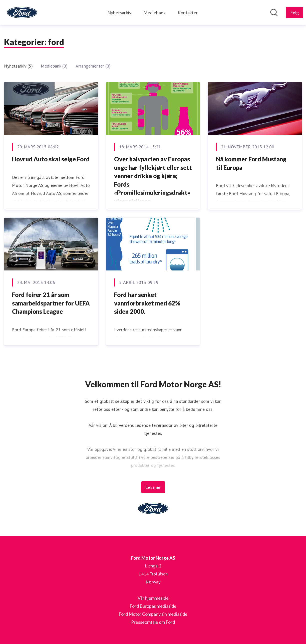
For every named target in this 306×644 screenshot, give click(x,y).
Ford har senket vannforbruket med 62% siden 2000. (147, 303)
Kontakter (188, 13)
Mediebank (155, 13)
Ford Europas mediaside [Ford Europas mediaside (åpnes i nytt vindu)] (153, 606)
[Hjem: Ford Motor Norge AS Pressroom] (22, 13)
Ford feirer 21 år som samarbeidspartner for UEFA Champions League (51, 303)
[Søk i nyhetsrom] (274, 13)
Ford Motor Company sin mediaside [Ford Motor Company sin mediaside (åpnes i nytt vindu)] (153, 614)
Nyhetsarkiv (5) (18, 66)
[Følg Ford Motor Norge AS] (294, 13)
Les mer (153, 487)
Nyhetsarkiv (119, 13)
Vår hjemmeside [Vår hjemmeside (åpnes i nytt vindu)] (153, 598)
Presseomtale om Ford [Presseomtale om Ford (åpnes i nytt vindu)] (153, 622)
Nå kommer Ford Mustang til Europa (251, 163)
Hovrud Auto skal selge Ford (51, 159)
